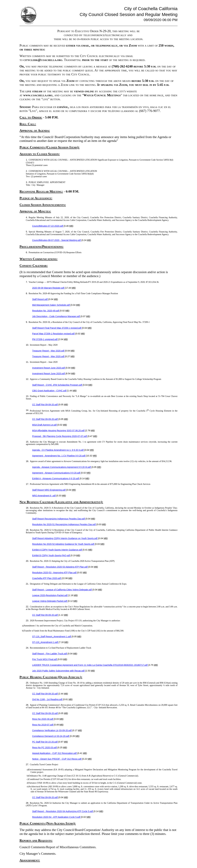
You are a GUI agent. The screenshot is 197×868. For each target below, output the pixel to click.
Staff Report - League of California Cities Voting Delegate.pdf (62, 590)
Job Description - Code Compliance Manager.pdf (56, 316)
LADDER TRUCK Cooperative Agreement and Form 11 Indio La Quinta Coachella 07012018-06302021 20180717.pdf (90, 665)
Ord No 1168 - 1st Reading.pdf (48, 699)
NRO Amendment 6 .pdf (44, 496)
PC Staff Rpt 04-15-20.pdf (45, 742)
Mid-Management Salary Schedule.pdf (51, 305)
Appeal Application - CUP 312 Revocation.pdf (55, 753)
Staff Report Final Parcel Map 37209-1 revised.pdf (57, 328)
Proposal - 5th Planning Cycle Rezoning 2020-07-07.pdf (60, 436)
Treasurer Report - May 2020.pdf (49, 351)
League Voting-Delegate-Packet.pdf (50, 601)
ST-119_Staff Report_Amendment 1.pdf (52, 637)
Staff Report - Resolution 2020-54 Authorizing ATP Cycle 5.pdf (63, 811)
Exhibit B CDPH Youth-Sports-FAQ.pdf (51, 555)
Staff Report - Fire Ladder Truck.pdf (50, 654)
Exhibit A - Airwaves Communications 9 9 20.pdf (56, 478)
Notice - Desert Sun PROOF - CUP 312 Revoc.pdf (57, 759)
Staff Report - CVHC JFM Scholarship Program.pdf (58, 385)
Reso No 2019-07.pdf (43, 725)
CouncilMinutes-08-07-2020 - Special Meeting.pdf (57, 240)
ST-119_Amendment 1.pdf (45, 642)
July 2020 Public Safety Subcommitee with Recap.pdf (59, 671)
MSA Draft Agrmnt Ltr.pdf (45, 425)
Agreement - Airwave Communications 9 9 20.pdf (57, 473)
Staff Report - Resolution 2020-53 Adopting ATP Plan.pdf (60, 567)
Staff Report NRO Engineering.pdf (49, 490)
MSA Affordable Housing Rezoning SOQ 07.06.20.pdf (59, 431)
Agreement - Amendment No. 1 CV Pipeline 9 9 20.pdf (59, 456)
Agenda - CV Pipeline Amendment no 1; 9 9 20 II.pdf (58, 450)
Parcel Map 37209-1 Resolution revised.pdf (54, 334)
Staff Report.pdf (40, 299)
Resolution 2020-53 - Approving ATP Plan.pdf (55, 573)
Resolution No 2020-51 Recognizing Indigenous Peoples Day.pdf (64, 524)
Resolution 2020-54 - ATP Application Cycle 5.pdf (57, 817)
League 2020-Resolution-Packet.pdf (50, 595)
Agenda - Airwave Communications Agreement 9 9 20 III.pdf (62, 467)
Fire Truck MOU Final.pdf (45, 659)
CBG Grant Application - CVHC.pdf (50, 391)
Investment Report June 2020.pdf (49, 368)
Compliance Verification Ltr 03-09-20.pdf (52, 730)
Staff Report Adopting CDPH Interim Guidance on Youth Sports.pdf (65, 538)
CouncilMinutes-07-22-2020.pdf (48, 226)
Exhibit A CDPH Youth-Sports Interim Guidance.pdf (57, 550)
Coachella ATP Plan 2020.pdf (47, 578)
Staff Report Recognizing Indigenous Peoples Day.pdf (59, 519)
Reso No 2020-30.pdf (43, 719)
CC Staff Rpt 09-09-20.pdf (45, 405)
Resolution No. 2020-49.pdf (46, 311)
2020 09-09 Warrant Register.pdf (49, 288)
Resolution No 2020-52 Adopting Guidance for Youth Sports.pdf (64, 544)
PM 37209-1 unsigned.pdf (45, 339)
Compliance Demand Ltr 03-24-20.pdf (51, 736)
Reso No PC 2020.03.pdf (45, 748)
